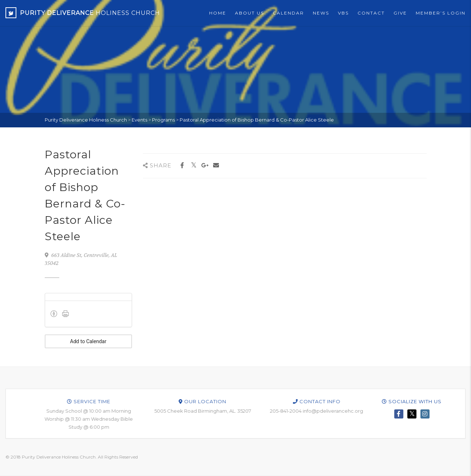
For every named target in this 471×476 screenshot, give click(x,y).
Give (400, 13)
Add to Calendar (88, 341)
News (321, 13)
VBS (343, 13)
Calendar (288, 13)
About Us (250, 13)
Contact (371, 13)
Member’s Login (441, 13)
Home (218, 13)
